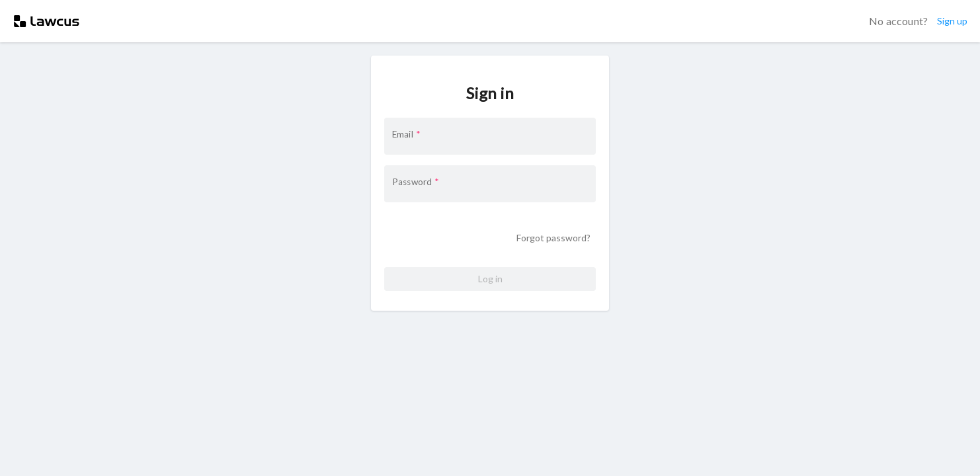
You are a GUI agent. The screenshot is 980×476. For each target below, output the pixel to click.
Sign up (952, 21)
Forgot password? (553, 238)
